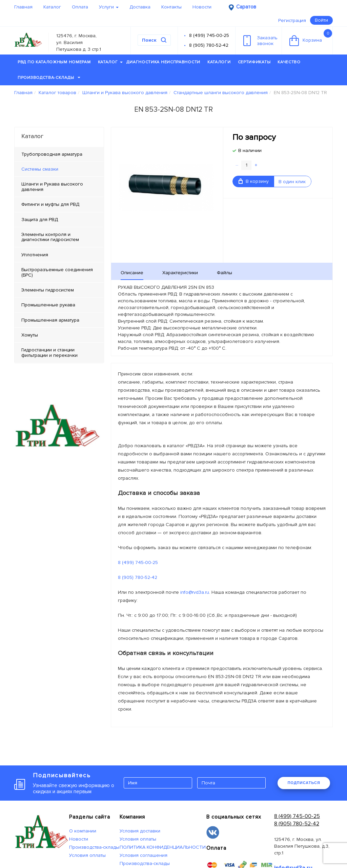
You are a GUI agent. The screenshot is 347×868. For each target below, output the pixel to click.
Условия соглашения (144, 855)
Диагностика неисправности (163, 62)
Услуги (109, 7)
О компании (83, 831)
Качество (289, 62)
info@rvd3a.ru (195, 592)
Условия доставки (140, 831)
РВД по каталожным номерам (54, 62)
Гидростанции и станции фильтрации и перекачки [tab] (49, 352)
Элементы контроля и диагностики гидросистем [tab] (50, 237)
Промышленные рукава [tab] (48, 305)
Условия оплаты (87, 855)
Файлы (224, 273)
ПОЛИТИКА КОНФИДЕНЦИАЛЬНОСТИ (163, 847)
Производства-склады (49, 78)
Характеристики (180, 273)
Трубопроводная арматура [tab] (52, 154)
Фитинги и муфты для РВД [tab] (50, 204)
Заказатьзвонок (260, 41)
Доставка (140, 7)
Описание (132, 273)
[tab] (59, 169)
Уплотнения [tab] (35, 255)
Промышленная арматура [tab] (50, 320)
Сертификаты (254, 62)
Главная (23, 7)
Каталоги (219, 62)
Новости (202, 7)
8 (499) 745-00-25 (209, 35)
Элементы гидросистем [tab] (48, 290)
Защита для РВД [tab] (40, 220)
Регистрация (292, 20)
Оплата (80, 7)
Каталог (52, 7)
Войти (321, 20)
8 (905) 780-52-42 (209, 45)
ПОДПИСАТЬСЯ (304, 783)
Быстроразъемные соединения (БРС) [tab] (57, 272)
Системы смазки (40, 169)
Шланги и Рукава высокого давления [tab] (52, 187)
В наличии (250, 150)
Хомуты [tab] (30, 335)
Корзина (311, 38)
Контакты (171, 7)
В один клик (292, 182)
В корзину (254, 181)
